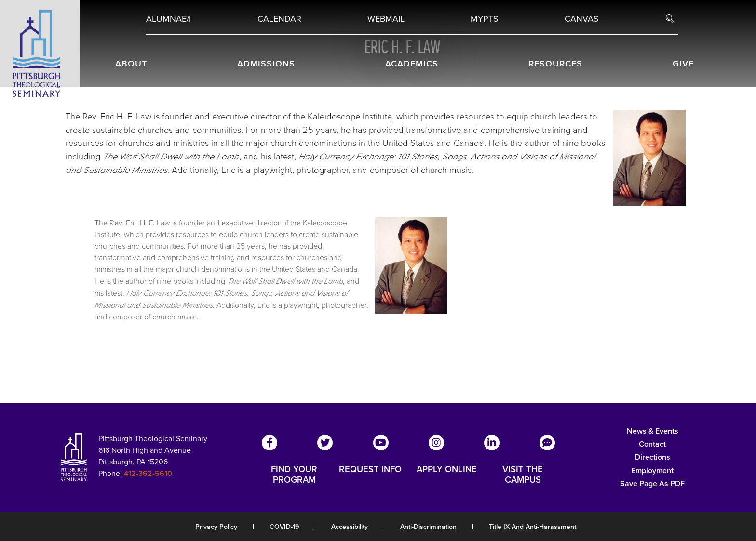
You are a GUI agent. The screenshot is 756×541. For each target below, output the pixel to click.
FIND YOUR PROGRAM (294, 475)
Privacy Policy (216, 527)
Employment (652, 470)
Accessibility (350, 527)
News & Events (653, 431)
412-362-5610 (148, 473)
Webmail (386, 19)
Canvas (582, 19)
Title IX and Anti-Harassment (533, 527)
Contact (652, 444)
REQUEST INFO (370, 470)
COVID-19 (284, 527)
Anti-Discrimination (428, 527)
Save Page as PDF (652, 483)
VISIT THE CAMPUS (523, 475)
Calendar (279, 19)
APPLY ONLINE (447, 470)
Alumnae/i (169, 19)
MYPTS (485, 19)
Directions (653, 457)
